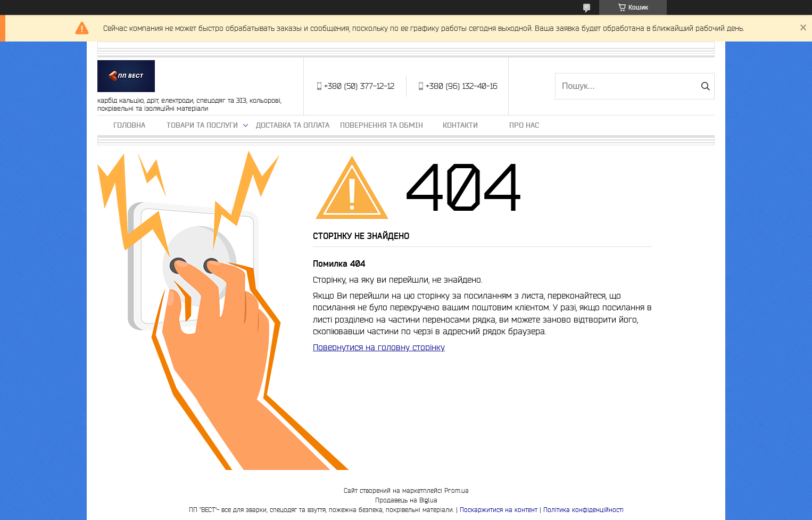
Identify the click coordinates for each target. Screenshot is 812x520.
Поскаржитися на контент (499, 510)
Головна (129, 125)
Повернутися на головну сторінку (379, 347)
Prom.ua (457, 490)
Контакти (460, 125)
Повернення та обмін (382, 125)
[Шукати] (705, 86)
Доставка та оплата (293, 125)
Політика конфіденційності (583, 510)
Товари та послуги (202, 125)
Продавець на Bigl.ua (406, 500)
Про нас (524, 125)
